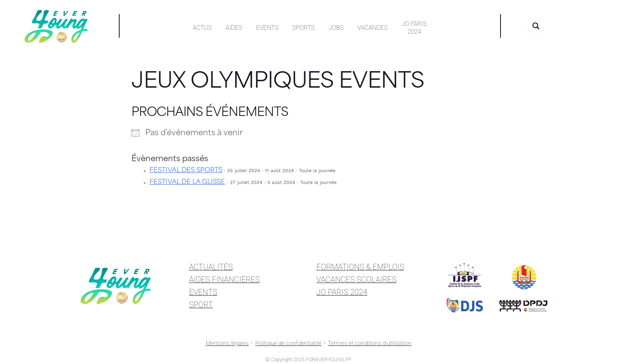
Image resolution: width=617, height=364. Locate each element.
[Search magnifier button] (536, 26)
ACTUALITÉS (211, 267)
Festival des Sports (186, 171)
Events (267, 28)
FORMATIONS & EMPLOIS (360, 267)
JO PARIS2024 (414, 28)
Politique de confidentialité (288, 343)
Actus (202, 28)
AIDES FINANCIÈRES (224, 280)
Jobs (336, 28)
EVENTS (203, 292)
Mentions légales (227, 343)
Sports (304, 28)
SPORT (201, 305)
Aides (234, 28)
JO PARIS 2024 (342, 292)
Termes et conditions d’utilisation (369, 343)
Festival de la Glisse (187, 182)
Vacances (372, 28)
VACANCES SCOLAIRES (357, 280)
